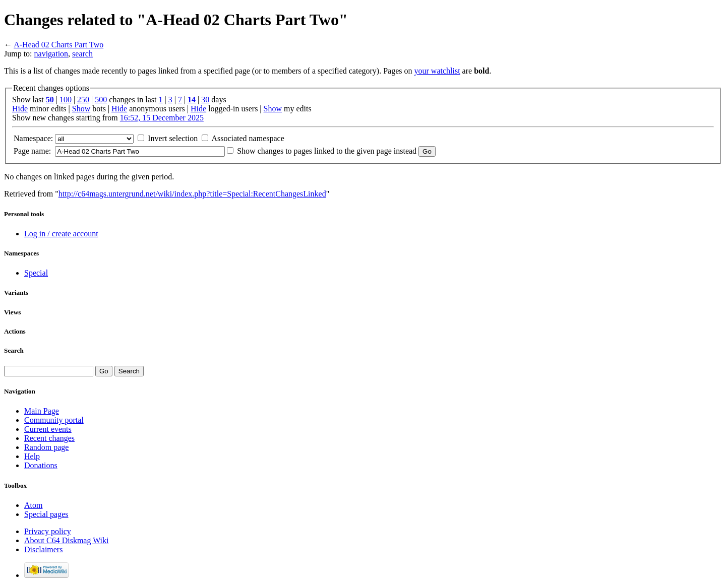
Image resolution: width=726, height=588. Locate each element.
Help (32, 456)
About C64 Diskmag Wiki (67, 540)
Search (14, 350)
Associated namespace (248, 138)
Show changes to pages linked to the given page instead (327, 151)
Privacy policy (48, 531)
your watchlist (437, 71)
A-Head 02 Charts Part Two (58, 45)
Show (81, 109)
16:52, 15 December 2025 (162, 118)
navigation (51, 54)
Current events (48, 429)
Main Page (42, 411)
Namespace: (33, 138)
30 (205, 100)
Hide (20, 109)
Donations (41, 465)
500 (101, 100)
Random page (46, 447)
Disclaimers (43, 549)
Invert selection (173, 138)
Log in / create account (61, 234)
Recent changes (49, 438)
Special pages (46, 514)
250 (83, 100)
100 (66, 100)
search (82, 54)
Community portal (54, 420)
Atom (33, 505)
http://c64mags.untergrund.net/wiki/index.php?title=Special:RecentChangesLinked (192, 194)
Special (36, 273)
